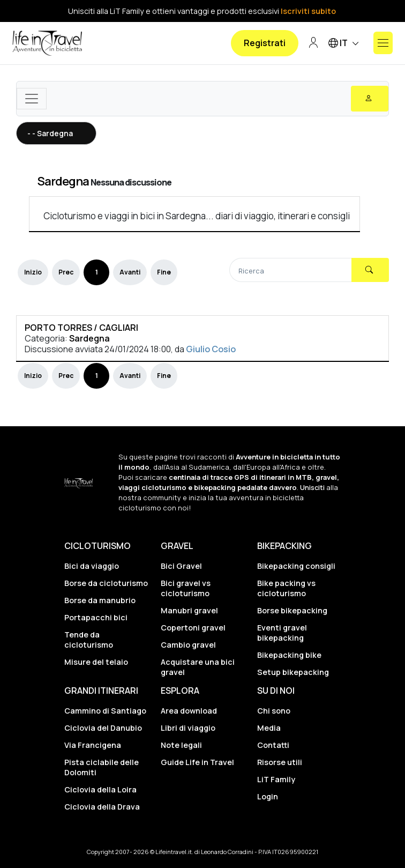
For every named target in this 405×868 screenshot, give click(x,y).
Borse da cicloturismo (106, 583)
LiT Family (276, 779)
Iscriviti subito (308, 11)
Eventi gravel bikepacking (282, 633)
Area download (189, 711)
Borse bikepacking (292, 610)
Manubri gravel (189, 610)
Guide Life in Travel (197, 762)
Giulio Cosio (211, 349)
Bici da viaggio (92, 566)
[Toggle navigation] (32, 99)
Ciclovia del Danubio (103, 728)
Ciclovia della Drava (102, 807)
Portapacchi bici (96, 617)
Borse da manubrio (100, 600)
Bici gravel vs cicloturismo (186, 588)
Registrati (265, 43)
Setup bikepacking (293, 672)
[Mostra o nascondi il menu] (383, 43)
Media (269, 728)
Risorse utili (280, 762)
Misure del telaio (96, 662)
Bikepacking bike (289, 655)
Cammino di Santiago (105, 711)
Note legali (181, 745)
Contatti (273, 745)
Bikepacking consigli (296, 566)
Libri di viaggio (188, 728)
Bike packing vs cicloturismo (286, 588)
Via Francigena (93, 745)
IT (345, 44)
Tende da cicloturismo (89, 640)
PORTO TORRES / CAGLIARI (81, 328)
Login (268, 796)
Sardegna (63, 181)
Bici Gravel (181, 566)
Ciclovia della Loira (100, 789)
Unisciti (312, 487)
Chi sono (274, 711)
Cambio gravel (188, 645)
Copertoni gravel (193, 628)
